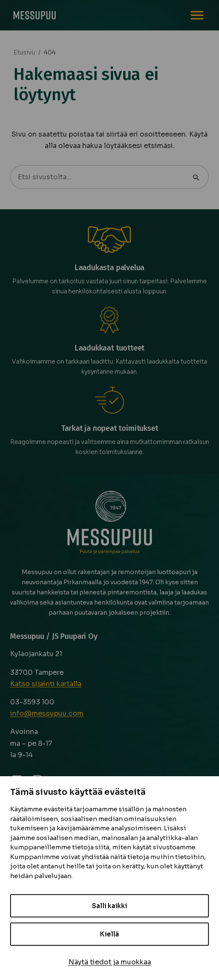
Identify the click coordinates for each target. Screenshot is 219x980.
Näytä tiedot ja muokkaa (110, 962)
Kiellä (109, 934)
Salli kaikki (109, 906)
